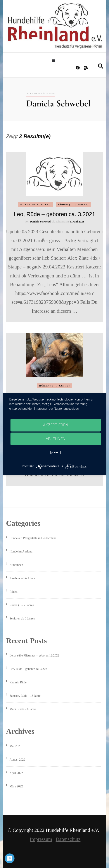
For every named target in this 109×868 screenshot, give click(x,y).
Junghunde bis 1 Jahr (22, 578)
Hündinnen (16, 565)
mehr (56, 453)
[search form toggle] (101, 66)
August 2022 (17, 760)
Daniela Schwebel (40, 221)
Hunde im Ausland (35, 205)
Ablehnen (56, 439)
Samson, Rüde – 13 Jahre (25, 696)
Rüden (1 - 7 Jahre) (73, 205)
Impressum (41, 839)
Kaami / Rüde (18, 682)
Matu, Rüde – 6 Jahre (22, 709)
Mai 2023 (15, 746)
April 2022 (16, 773)
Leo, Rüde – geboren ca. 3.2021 (54, 214)
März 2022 (16, 786)
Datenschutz (68, 839)
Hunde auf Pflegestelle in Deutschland (33, 538)
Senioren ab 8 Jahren (22, 618)
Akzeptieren (56, 425)
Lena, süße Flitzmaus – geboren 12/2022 (34, 655)
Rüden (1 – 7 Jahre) (21, 605)
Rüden (13, 592)
